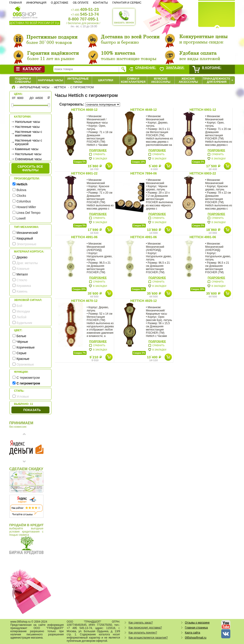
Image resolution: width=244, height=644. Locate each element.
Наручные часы (50, 80)
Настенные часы (27, 127)
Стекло (22, 280)
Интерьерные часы (78, 80)
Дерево (22, 257)
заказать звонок (124, 17)
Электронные (27, 244)
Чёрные (22, 342)
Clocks (21, 196)
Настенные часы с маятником (29, 134)
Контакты (100, 3)
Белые (22, 336)
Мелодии (23, 311)
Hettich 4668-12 (84, 110)
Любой (22, 317)
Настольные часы (28, 154)
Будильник (24, 323)
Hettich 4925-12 (144, 301)
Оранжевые (25, 364)
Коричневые (26, 347)
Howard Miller (26, 207)
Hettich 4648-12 (144, 110)
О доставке (59, 3)
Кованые (23, 269)
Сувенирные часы (28, 159)
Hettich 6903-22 (203, 173)
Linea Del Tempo (29, 213)
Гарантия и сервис (127, 3)
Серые (22, 353)
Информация (36, 3)
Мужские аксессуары (161, 80)
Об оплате (81, 3)
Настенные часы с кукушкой (29, 142)
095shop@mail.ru (196, 638)
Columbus (24, 201)
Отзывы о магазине (197, 623)
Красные (23, 359)
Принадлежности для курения (217, 80)
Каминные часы (27, 149)
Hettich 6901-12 (203, 110)
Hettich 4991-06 (84, 237)
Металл (22, 274)
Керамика (24, 286)
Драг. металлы (27, 263)
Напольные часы (28, 122)
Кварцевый (25, 238)
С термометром (28, 378)
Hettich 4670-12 (84, 301)
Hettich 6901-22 (84, 173)
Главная (16, 3)
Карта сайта (193, 633)
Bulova (22, 190)
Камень (22, 291)
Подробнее (98, 150)
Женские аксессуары (188, 80)
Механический (27, 233)
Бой (19, 306)
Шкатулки (105, 80)
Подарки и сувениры (23, 80)
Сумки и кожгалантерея (133, 80)
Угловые (23, 397)
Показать (32, 410)
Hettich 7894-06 (144, 173)
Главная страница (196, 628)
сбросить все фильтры (30, 168)
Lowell (21, 218)
